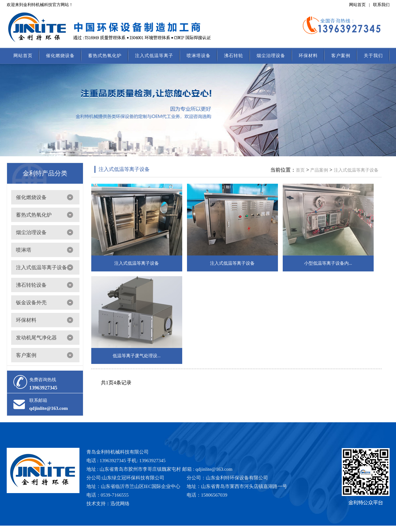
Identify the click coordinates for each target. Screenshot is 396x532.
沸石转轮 (234, 56)
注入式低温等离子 (154, 56)
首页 (300, 170)
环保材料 (308, 56)
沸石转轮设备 (31, 285)
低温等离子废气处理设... (137, 356)
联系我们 (381, 5)
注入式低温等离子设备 (41, 267)
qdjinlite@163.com (49, 408)
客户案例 (341, 56)
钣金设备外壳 (31, 303)
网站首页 (357, 5)
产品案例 (319, 170)
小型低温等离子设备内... (328, 263)
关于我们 (373, 56)
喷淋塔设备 (199, 56)
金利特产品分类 (45, 173)
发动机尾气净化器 (36, 338)
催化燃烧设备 (60, 56)
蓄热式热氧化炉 (105, 56)
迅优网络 (120, 504)
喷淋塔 (24, 250)
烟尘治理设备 (271, 56)
